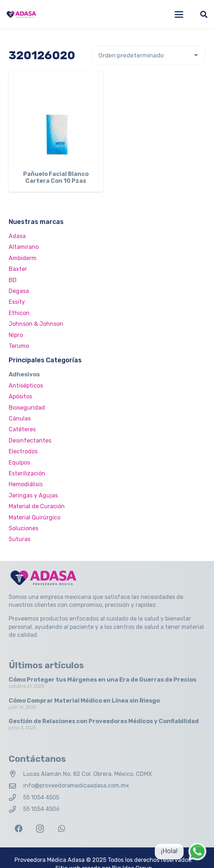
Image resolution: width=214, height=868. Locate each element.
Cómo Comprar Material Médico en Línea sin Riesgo (84, 701)
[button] (179, 14)
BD (13, 280)
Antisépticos (26, 386)
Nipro (16, 335)
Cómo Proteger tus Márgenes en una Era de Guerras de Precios (102, 680)
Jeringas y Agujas (33, 495)
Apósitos (20, 396)
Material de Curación (37, 506)
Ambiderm (23, 258)
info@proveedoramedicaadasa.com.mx (76, 785)
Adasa (17, 236)
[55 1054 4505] (16, 797)
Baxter (18, 269)
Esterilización (27, 473)
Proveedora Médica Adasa (50, 860)
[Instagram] (40, 829)
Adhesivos (24, 374)
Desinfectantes (30, 441)
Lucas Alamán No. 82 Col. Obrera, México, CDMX (87, 774)
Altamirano (24, 247)
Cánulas (20, 418)
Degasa (19, 291)
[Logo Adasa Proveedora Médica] (21, 14)
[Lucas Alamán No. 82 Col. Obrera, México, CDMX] (16, 774)
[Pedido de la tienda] (148, 55)
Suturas (20, 539)
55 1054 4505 (41, 797)
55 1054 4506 (41, 809)
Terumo (19, 346)
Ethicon (19, 313)
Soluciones (23, 528)
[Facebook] (19, 829)
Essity (17, 302)
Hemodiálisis (26, 484)
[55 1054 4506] (16, 809)
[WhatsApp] (62, 829)
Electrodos (23, 451)
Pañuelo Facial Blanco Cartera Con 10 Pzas (56, 177)
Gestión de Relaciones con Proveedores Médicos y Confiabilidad (104, 721)
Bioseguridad (27, 408)
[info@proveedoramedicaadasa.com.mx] (16, 786)
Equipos (19, 463)
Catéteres (22, 429)
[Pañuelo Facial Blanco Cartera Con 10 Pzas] (56, 118)
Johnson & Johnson (36, 324)
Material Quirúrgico (35, 517)
